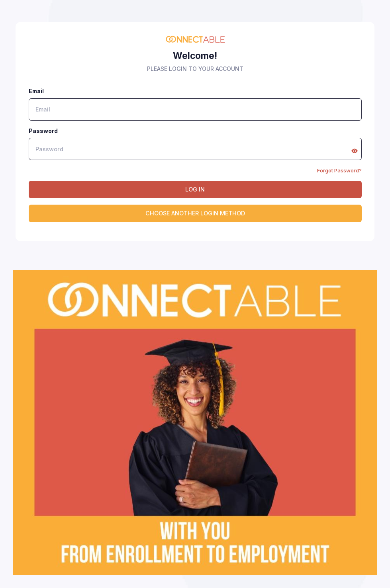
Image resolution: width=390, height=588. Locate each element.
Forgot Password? (339, 170)
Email (36, 91)
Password (43, 131)
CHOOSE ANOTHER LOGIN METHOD (195, 213)
